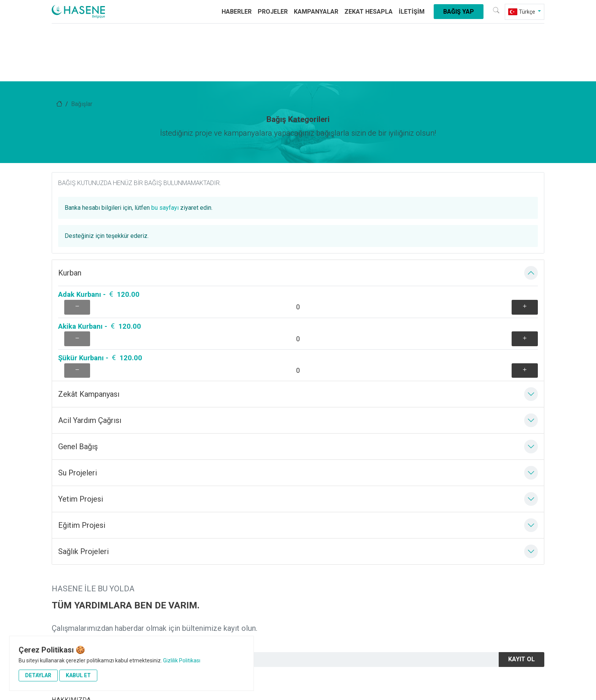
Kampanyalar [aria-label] (316, 14)
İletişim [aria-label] (412, 14)
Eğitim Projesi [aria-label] (196, 593)
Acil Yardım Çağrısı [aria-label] (202, 562)
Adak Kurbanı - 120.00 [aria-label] (99, 159)
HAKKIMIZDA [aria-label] (71, 562)
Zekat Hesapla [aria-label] (369, 14)
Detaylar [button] (38, 675)
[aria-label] (99, 14)
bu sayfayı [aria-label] (455, 177)
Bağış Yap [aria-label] (459, 14)
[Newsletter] (401, 490)
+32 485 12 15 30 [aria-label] (202, 660)
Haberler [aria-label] (237, 14)
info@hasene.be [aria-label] (264, 660)
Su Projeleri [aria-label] (318, 577)
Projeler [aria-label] (273, 14)
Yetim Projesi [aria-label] (320, 562)
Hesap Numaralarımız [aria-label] (81, 593)
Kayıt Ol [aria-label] (521, 490)
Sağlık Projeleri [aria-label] (197, 577)
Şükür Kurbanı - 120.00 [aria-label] (100, 202)
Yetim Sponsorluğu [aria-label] (77, 608)
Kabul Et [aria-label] (78, 675)
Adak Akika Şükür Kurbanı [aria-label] (337, 593)
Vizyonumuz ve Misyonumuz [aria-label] (90, 577)
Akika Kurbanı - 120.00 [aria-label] (100, 181)
